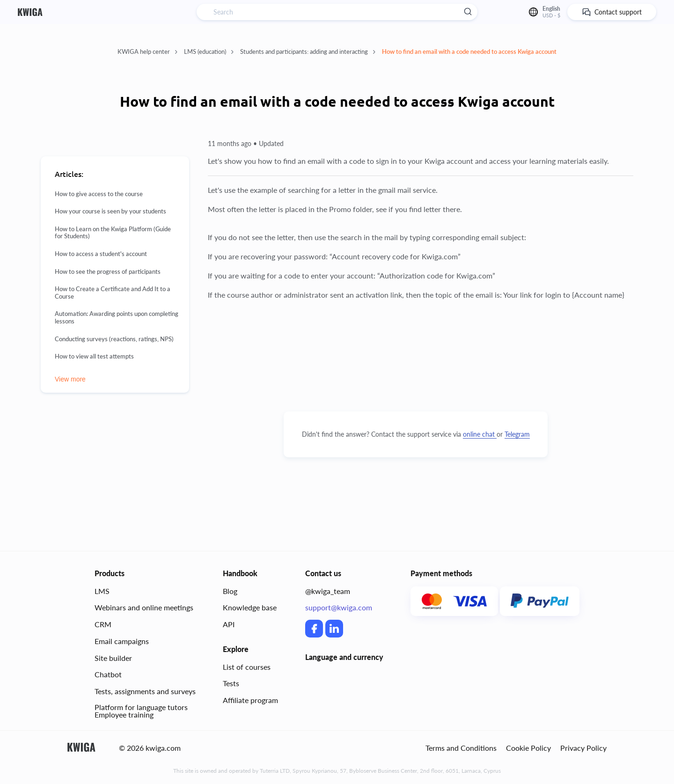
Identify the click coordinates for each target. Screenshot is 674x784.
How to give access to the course (99, 194)
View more (70, 379)
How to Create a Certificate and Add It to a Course (113, 293)
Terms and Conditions (461, 748)
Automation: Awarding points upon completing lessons (117, 318)
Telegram (517, 434)
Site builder (113, 658)
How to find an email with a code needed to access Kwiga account (469, 51)
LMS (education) (209, 51)
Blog (230, 591)
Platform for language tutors (141, 707)
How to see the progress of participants (108, 272)
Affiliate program (250, 700)
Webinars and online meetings (144, 607)
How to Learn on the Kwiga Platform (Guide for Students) (113, 233)
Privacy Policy (583, 748)
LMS (102, 591)
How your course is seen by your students (110, 211)
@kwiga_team (328, 591)
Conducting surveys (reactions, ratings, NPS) (114, 339)
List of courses (247, 667)
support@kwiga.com (339, 607)
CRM (103, 624)
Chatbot (108, 674)
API (229, 624)
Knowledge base (250, 607)
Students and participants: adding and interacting (308, 51)
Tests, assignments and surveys (145, 691)
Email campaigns (122, 641)
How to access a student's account (101, 254)
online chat (480, 434)
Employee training (124, 714)
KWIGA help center (147, 51)
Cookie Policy (528, 748)
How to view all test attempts (94, 356)
